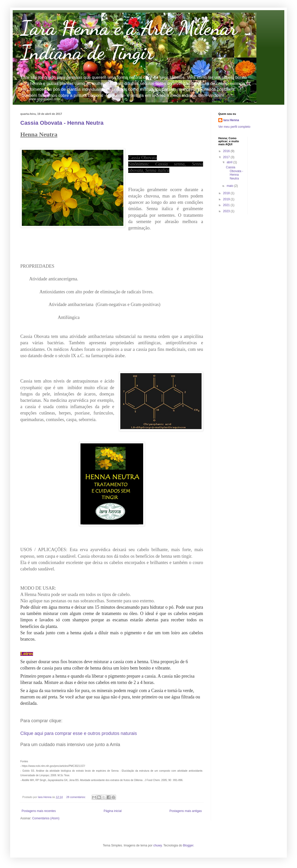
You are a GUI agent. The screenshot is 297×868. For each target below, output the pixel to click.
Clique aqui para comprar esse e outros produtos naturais (79, 733)
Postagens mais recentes (39, 811)
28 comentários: (76, 797)
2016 (227, 151)
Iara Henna (231, 120)
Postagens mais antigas (186, 811)
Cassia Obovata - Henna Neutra (62, 123)
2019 (227, 199)
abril (230, 162)
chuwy (158, 845)
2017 (227, 157)
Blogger (188, 845)
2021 (227, 205)
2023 (227, 211)
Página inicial (113, 811)
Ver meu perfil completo (234, 127)
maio (230, 186)
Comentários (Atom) (46, 818)
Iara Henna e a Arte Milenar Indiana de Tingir (129, 40)
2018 (227, 193)
